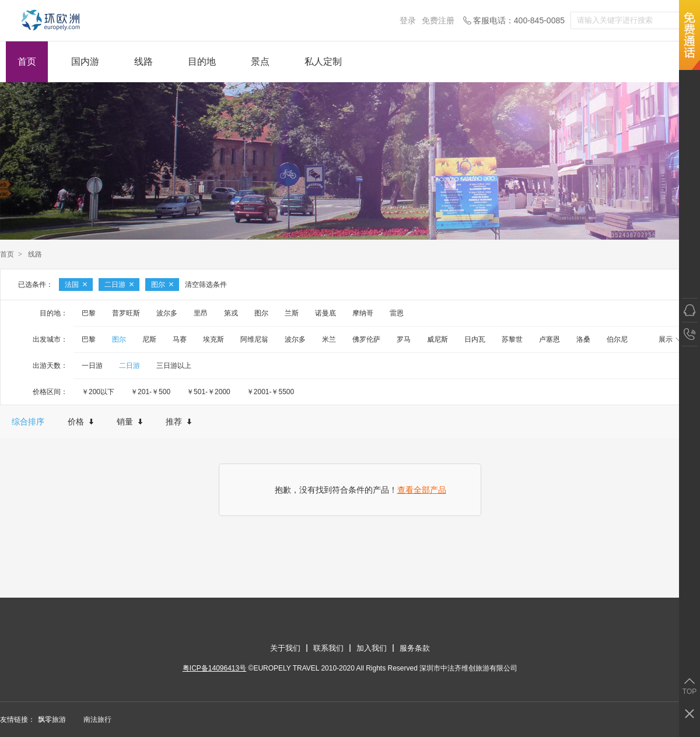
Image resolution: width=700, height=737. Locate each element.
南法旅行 (97, 720)
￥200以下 (98, 392)
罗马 (404, 339)
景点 (260, 62)
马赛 (180, 339)
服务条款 (415, 648)
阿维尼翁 (254, 339)
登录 (408, 20)
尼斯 (149, 339)
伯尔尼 (617, 339)
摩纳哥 (363, 313)
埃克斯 (213, 339)
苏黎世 (512, 339)
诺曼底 (325, 313)
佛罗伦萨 (366, 339)
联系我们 (328, 648)
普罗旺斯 (126, 313)
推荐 (178, 422)
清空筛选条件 (206, 285)
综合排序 (28, 422)
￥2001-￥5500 (270, 392)
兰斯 (292, 313)
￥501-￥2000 (209, 392)
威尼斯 (437, 339)
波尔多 (167, 313)
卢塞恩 (549, 339)
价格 (80, 422)
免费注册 (438, 20)
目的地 (202, 62)
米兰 (329, 339)
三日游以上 (174, 366)
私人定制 (323, 62)
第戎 (231, 313)
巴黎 (89, 313)
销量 (129, 422)
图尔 (162, 285)
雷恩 (397, 313)
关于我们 (285, 648)
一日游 (92, 366)
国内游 (85, 62)
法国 (76, 285)
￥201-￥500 (150, 392)
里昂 (201, 313)
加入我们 (372, 648)
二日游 (119, 285)
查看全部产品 (422, 490)
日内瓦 (475, 339)
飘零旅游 (52, 720)
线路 (143, 62)
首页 (27, 62)
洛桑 (583, 339)
